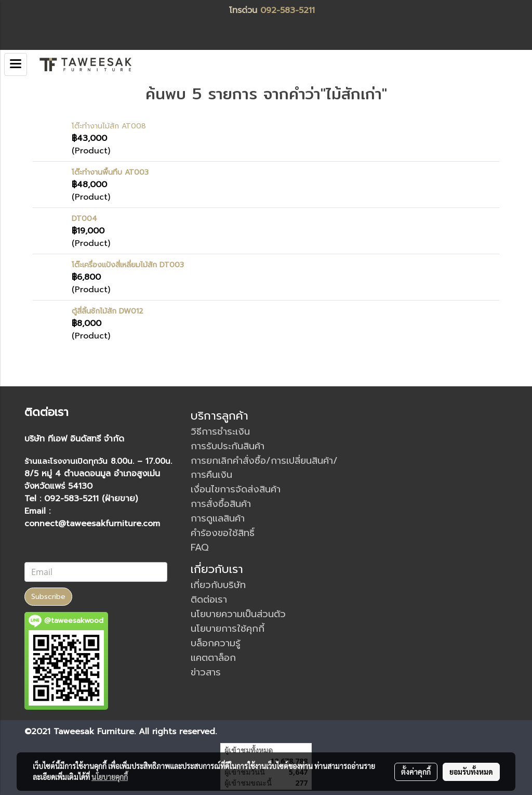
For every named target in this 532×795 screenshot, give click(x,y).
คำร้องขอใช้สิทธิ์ (223, 533)
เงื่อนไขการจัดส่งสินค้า (236, 489)
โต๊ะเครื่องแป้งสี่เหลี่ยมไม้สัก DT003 (128, 265)
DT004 (84, 219)
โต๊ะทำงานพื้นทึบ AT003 (110, 172)
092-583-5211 (288, 10)
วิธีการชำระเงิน (220, 432)
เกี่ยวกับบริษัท (218, 585)
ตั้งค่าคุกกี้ (416, 772)
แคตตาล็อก (213, 658)
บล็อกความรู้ (216, 643)
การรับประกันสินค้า (228, 446)
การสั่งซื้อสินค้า (221, 504)
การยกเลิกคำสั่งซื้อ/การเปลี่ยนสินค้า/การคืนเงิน (264, 468)
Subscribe (48, 597)
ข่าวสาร (206, 672)
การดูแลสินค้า (218, 518)
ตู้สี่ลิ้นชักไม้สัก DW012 (108, 311)
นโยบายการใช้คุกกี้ (228, 629)
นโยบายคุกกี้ (110, 777)
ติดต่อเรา (209, 599)
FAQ (200, 548)
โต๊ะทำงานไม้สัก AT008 (109, 126)
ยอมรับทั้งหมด (471, 772)
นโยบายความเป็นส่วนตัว (238, 614)
